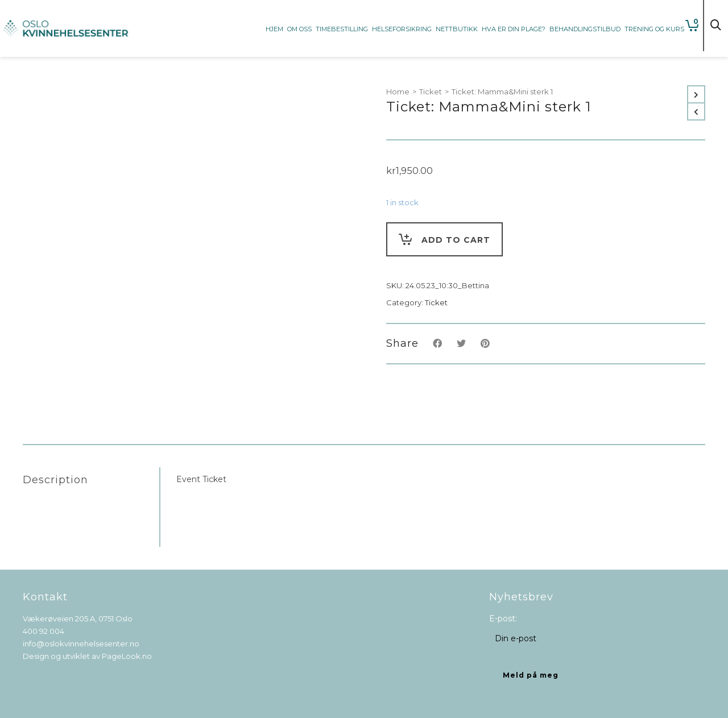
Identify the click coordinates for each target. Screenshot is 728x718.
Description (55, 480)
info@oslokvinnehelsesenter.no (81, 644)
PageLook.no (127, 656)
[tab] (91, 480)
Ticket (431, 92)
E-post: (503, 619)
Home (398, 92)
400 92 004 (44, 631)
